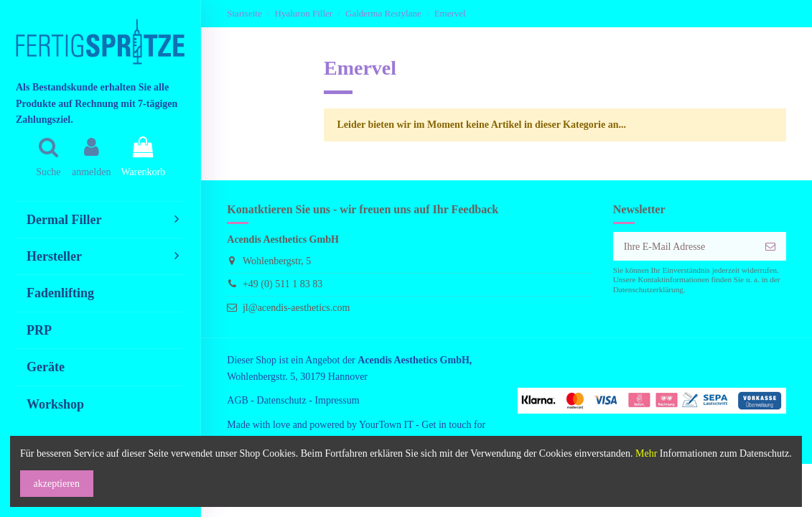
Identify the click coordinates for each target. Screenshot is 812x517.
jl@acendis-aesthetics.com (296, 308)
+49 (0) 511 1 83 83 (283, 284)
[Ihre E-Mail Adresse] (685, 246)
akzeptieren (57, 484)
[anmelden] (770, 246)
